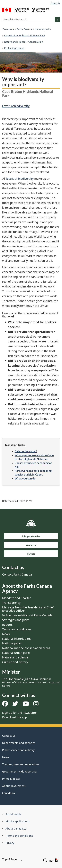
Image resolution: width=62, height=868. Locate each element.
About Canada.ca (16, 829)
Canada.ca (8, 29)
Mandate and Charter (16, 598)
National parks (43, 29)
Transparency (11, 603)
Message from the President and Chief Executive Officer (28, 609)
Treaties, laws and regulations (21, 764)
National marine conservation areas (26, 648)
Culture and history (15, 662)
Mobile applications (18, 821)
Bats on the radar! (26, 451)
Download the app (15, 717)
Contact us (9, 736)
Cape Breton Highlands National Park (25, 36)
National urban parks (16, 653)
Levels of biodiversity (16, 106)
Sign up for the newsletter (20, 713)
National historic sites (17, 639)
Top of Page (12, 859)
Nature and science (15, 42)
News (6, 634)
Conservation (36, 42)
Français (55, 3)
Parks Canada (24, 29)
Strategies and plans (16, 620)
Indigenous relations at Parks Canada (27, 615)
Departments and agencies (19, 743)
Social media (13, 814)
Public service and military (18, 750)
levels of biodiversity (20, 179)
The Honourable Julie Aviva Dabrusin (31, 682)
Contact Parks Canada (17, 574)
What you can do (25, 478)
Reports (7, 625)
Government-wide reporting (19, 771)
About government (14, 786)
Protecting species (14, 48)
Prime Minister (11, 779)
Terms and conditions (17, 629)
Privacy (10, 843)
